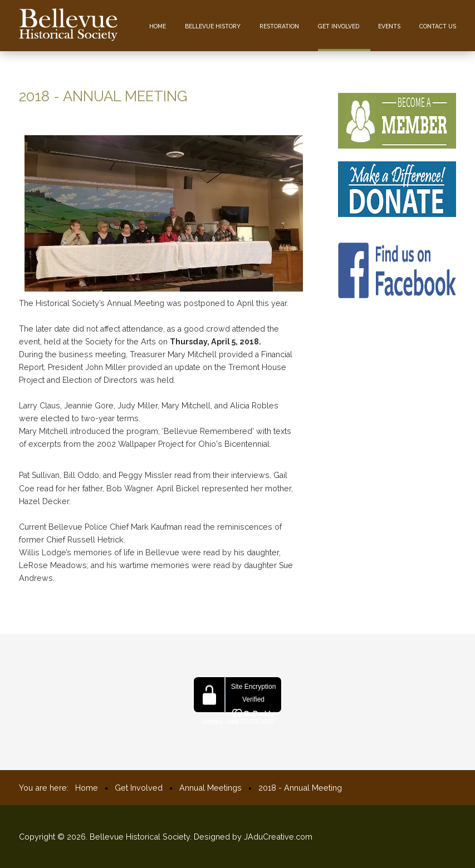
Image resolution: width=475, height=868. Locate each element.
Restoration (279, 26)
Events (389, 26)
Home (158, 26)
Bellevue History (213, 26)
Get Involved (339, 26)
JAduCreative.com (278, 837)
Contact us (438, 26)
